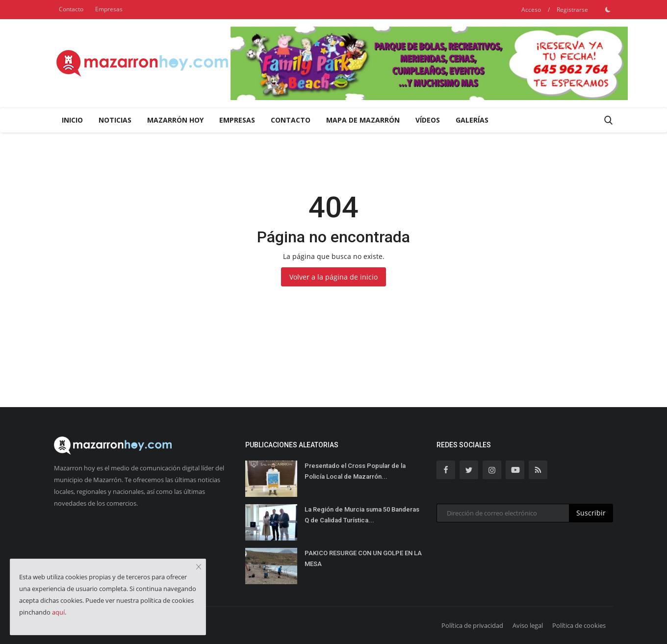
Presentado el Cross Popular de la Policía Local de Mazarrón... (355, 471)
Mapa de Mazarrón (363, 120)
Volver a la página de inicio (333, 277)
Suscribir (591, 513)
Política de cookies (579, 625)
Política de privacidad (472, 625)
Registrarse (572, 10)
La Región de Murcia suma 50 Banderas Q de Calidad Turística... (362, 515)
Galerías (472, 120)
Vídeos (428, 120)
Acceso (531, 10)
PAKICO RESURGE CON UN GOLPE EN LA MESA (363, 558)
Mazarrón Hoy (175, 120)
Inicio (72, 120)
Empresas (109, 9)
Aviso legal (528, 625)
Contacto (71, 9)
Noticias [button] (115, 120)
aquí (58, 612)
